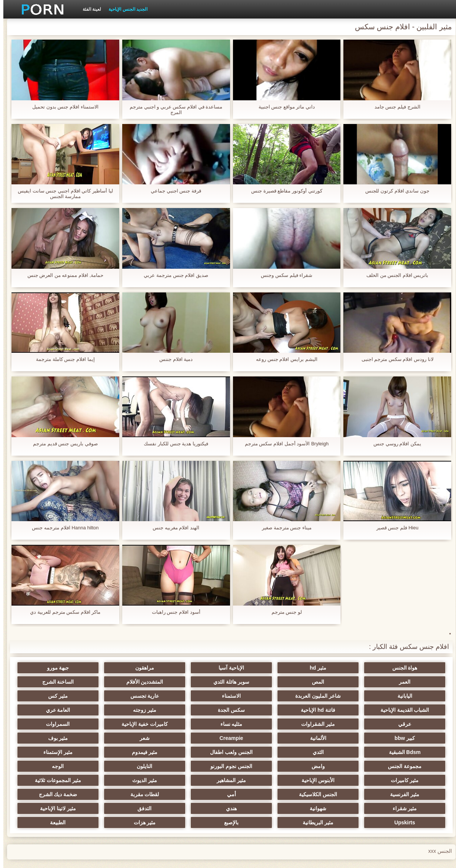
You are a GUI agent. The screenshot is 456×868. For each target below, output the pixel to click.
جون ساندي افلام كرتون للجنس (394, 191)
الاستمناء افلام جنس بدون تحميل (62, 107)
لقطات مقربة (409, 780)
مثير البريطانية (264, 794)
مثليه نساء (119, 710)
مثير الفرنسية (192, 766)
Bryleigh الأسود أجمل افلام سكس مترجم (283, 444)
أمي (47, 766)
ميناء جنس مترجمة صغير (283, 528)
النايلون (264, 752)
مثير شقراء (264, 780)
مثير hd (337, 668)
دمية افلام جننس (173, 359)
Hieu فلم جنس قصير (394, 528)
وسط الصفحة (95, 858)
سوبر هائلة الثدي (337, 682)
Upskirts (337, 794)
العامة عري (337, 710)
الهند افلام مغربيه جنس (173, 528)
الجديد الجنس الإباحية (125, 9)
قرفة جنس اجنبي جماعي (173, 191)
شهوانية (192, 780)
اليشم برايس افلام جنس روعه (283, 359)
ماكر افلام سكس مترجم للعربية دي (62, 612)
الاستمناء (410, 696)
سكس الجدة (46, 696)
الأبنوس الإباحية (46, 752)
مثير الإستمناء (119, 738)
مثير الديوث (337, 766)
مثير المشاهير (410, 766)
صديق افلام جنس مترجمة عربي (172, 275)
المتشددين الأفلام (264, 682)
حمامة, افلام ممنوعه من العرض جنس (62, 275)
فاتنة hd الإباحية (119, 696)
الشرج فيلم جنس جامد (394, 107)
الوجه (192, 752)
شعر (119, 724)
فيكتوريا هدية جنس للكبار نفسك (172, 444)
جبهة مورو (119, 668)
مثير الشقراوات (192, 710)
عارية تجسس (337, 696)
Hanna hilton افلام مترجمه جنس (62, 528)
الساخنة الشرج (192, 682)
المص (410, 682)
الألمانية (264, 724)
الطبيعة (47, 794)
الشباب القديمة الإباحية (192, 696)
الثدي (337, 738)
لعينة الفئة (89, 9)
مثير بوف (47, 724)
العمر (46, 668)
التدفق (47, 780)
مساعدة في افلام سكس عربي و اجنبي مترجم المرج (173, 110)
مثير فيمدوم (192, 738)
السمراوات (409, 724)
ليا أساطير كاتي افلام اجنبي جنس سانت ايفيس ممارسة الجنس (62, 194)
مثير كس (264, 696)
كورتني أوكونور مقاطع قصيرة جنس (283, 191)
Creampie (192, 724)
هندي (119, 780)
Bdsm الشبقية (409, 738)
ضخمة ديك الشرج (337, 780)
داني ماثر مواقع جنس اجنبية (283, 107)
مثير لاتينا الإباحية (410, 794)
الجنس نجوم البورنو (337, 752)
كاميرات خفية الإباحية (46, 710)
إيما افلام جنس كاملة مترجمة (62, 359)
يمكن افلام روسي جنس (394, 444)
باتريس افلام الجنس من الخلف (394, 275)
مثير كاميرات (119, 752)
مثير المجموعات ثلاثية (264, 766)
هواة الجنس (409, 668)
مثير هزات (119, 794)
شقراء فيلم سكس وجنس (283, 275)
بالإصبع (192, 794)
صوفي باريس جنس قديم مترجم (62, 444)
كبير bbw (337, 724)
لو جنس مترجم (283, 612)
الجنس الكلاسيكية (119, 766)
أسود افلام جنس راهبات (173, 612)
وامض (409, 752)
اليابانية (119, 682)
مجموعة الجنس (46, 738)
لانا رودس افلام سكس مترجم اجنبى (394, 359)
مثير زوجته (410, 710)
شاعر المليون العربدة (46, 682)
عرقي (264, 710)
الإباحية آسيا (264, 668)
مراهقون (192, 668)
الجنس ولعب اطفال (264, 738)
